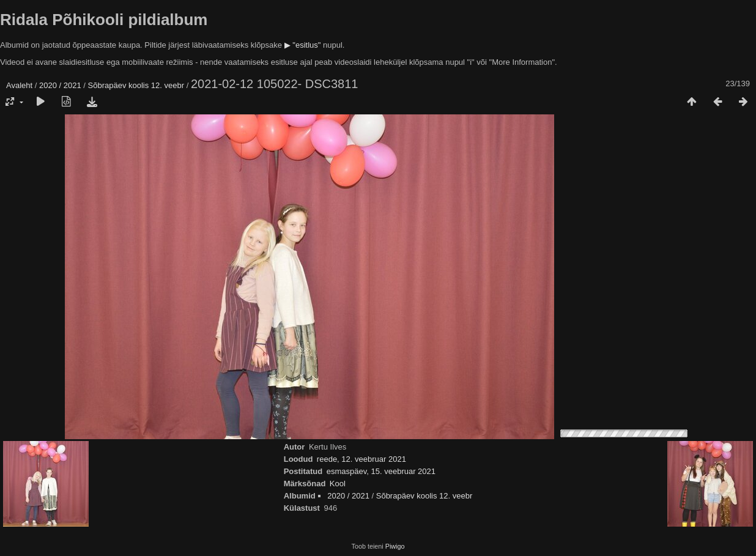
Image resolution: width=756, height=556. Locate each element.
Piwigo (395, 546)
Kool (338, 484)
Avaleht (19, 85)
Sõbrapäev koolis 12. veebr (136, 85)
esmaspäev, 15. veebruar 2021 (381, 471)
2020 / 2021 (60, 85)
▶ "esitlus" (303, 45)
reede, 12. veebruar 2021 (361, 459)
